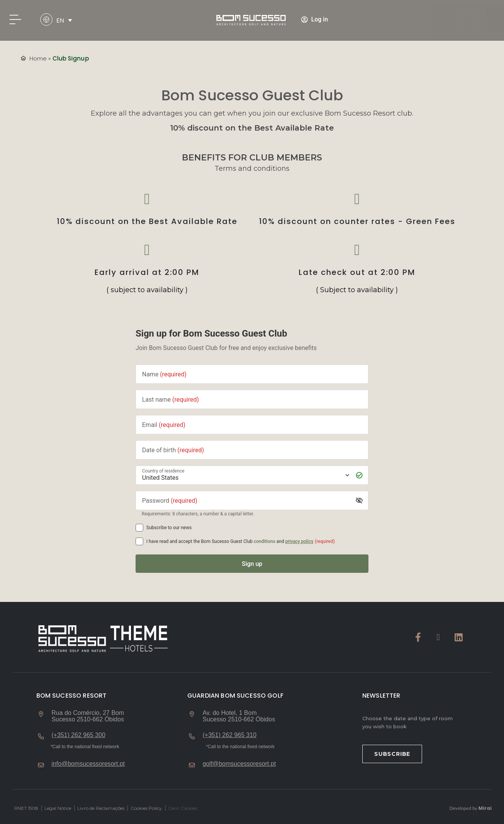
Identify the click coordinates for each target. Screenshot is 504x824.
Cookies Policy (146, 808)
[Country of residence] (245, 475)
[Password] (246, 501)
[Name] (252, 374)
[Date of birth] (252, 450)
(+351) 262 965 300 (79, 735)
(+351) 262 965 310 (230, 735)
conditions (265, 541)
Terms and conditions (252, 168)
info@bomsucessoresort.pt (88, 764)
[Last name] (252, 400)
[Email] (252, 425)
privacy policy (299, 541)
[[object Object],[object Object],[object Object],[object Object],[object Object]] (139, 541)
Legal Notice (58, 808)
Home (38, 58)
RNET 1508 (26, 808)
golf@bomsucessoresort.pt (239, 764)
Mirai (485, 808)
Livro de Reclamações (101, 808)
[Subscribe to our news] (139, 528)
